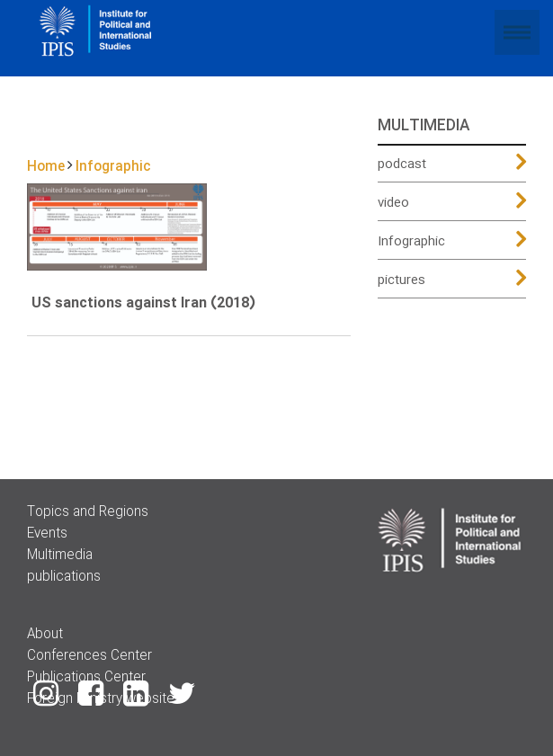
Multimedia (60, 556)
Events (47, 534)
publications (64, 577)
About (45, 635)
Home (46, 167)
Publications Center (86, 678)
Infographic (411, 242)
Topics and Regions (88, 512)
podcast (402, 165)
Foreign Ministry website (101, 699)
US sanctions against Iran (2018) (143, 303)
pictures (401, 280)
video (393, 203)
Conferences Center (89, 656)
